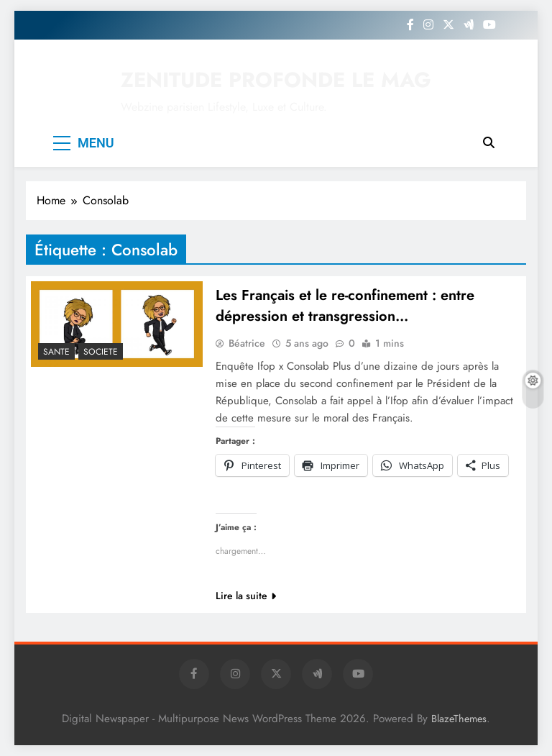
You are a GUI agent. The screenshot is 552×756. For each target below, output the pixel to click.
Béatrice (247, 343)
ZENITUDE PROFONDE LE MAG (276, 80)
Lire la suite (246, 596)
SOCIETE (101, 352)
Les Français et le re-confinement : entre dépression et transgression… (345, 306)
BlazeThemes (459, 719)
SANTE (56, 352)
